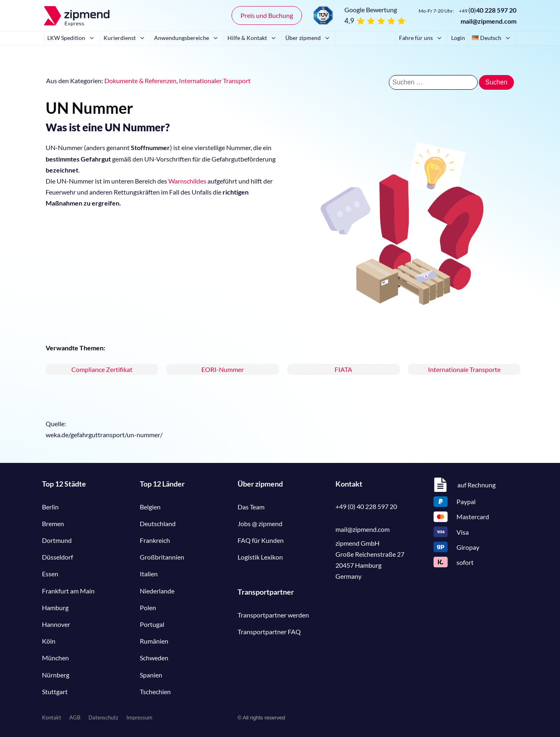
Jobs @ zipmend (260, 523)
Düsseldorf (57, 557)
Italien (149, 574)
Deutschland (158, 523)
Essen (50, 574)
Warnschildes (187, 181)
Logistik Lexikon (260, 557)
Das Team (251, 507)
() (488, 10)
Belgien (150, 507)
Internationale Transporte (464, 369)
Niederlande (157, 591)
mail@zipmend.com (488, 21)
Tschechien (155, 692)
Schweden (154, 658)
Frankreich (155, 540)
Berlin (50, 507)
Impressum (139, 717)
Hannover (56, 624)
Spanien (151, 675)
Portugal (152, 624)
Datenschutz (103, 717)
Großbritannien (162, 557)
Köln (49, 641)
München (55, 658)
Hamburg (55, 608)
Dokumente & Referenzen (140, 81)
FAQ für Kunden (261, 540)
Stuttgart (55, 692)
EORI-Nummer (223, 369)
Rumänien (154, 641)
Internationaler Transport (215, 81)
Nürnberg (56, 675)
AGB (75, 717)
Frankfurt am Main (68, 591)
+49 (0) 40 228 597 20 (366, 506)
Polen (148, 608)
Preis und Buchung (267, 15)
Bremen (53, 523)
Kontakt (52, 717)
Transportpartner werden (273, 615)
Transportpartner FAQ (269, 632)
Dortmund (57, 540)
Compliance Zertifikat (102, 369)
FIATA (343, 369)
